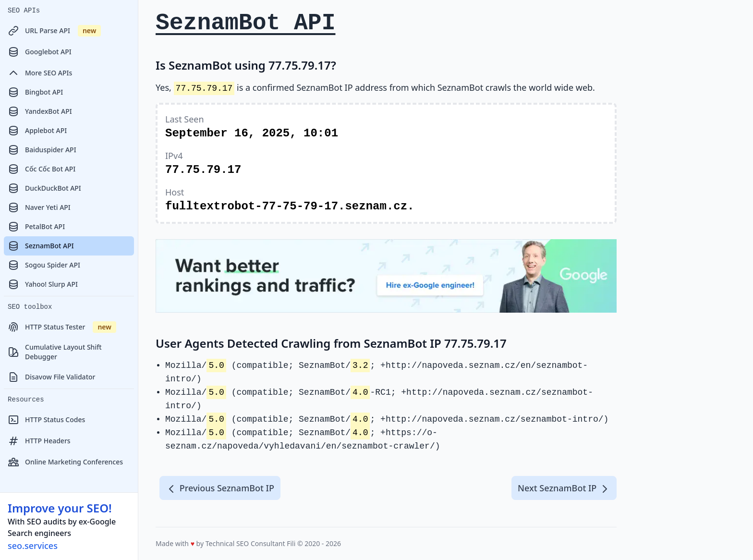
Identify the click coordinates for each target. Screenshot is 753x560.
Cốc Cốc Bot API (42, 169)
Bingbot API (35, 92)
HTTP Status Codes (46, 420)
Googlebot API (40, 52)
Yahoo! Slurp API (43, 284)
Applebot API (37, 131)
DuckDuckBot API (44, 188)
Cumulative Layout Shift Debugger (55, 352)
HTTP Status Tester (62, 327)
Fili (291, 543)
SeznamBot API (41, 246)
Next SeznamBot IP (564, 488)
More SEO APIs (40, 73)
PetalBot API (36, 227)
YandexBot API (40, 111)
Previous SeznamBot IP (220, 488)
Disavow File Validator (51, 377)
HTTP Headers (39, 441)
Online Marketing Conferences (65, 462)
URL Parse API (54, 31)
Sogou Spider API (44, 265)
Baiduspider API (42, 150)
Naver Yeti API (39, 207)
